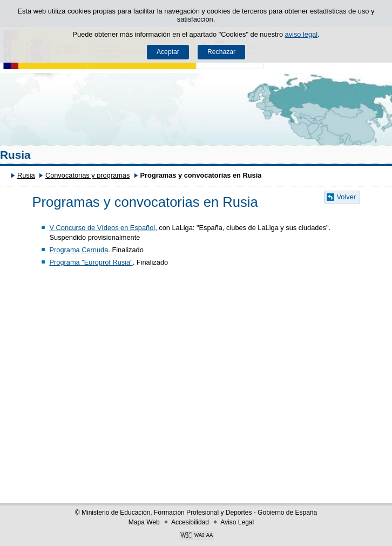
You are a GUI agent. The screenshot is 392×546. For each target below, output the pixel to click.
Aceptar (168, 52)
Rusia (15, 155)
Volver (347, 197)
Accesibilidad (190, 522)
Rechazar (221, 52)
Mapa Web (144, 522)
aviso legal (301, 34)
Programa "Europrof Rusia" (91, 262)
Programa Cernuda (79, 250)
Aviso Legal (237, 522)
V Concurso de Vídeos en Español (102, 228)
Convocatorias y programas (87, 175)
